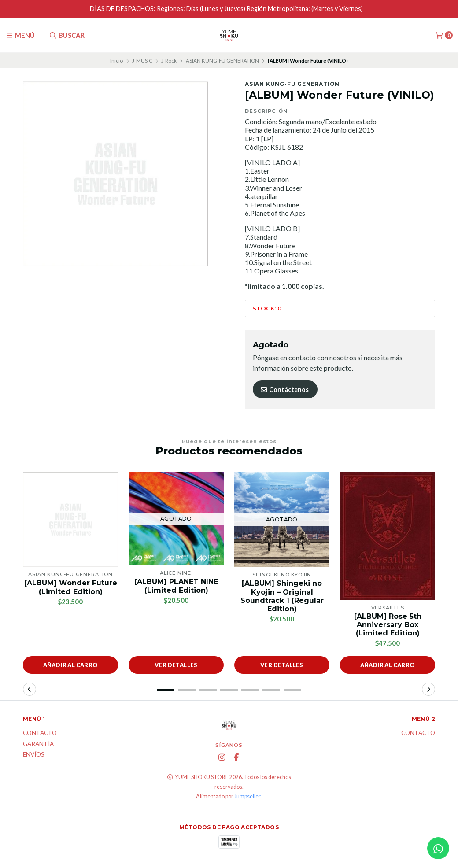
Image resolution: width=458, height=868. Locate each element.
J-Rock (169, 61)
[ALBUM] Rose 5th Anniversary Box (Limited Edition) (388, 625)
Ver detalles (176, 665)
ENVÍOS (34, 755)
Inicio (116, 61)
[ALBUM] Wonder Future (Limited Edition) (71, 587)
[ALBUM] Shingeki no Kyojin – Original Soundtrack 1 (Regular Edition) (282, 596)
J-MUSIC (142, 61)
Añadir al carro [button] (71, 665)
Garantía (38, 744)
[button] (166, 690)
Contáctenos (284, 390)
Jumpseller (247, 796)
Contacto (40, 733)
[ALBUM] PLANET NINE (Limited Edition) (176, 586)
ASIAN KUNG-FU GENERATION (222, 61)
